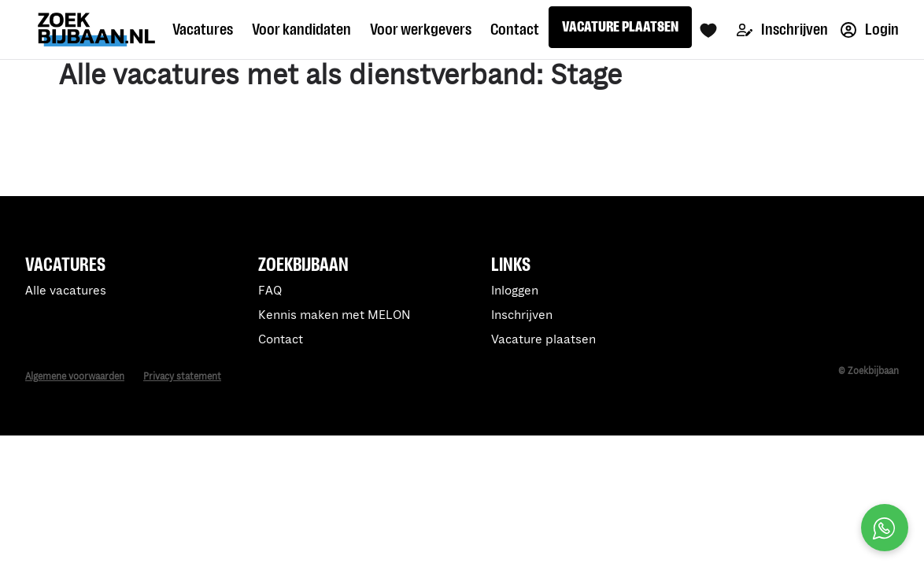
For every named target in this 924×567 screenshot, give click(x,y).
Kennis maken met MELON (334, 315)
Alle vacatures (66, 291)
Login (870, 30)
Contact (281, 340)
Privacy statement (182, 377)
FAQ (270, 291)
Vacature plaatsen (543, 340)
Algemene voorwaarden (75, 377)
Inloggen (515, 291)
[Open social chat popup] (885, 528)
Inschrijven (782, 30)
